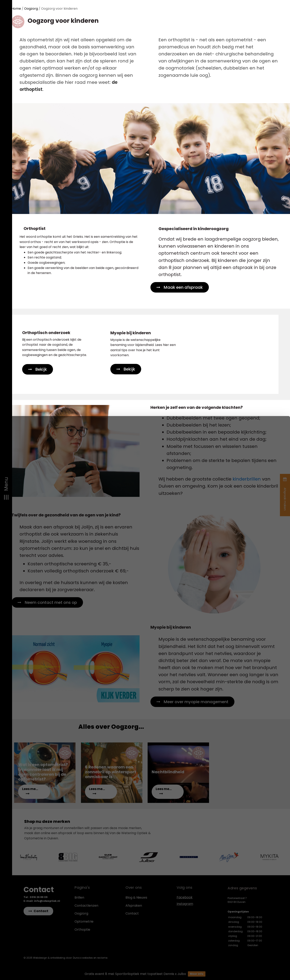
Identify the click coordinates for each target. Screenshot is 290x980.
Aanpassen (255, 952)
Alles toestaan (255, 941)
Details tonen (21, 971)
